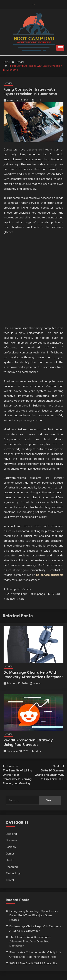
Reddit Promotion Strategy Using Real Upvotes (28, 742)
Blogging (11, 834)
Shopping (12, 867)
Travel (10, 880)
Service (8, 83)
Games (10, 853)
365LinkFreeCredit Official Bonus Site (33, 963)
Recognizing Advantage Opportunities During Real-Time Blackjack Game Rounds (34, 915)
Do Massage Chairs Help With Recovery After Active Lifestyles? (33, 675)
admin (39, 100)
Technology (13, 873)
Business (11, 840)
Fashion (11, 847)
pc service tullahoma (50, 575)
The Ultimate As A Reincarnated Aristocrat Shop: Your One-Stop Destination (30, 941)
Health (10, 860)
